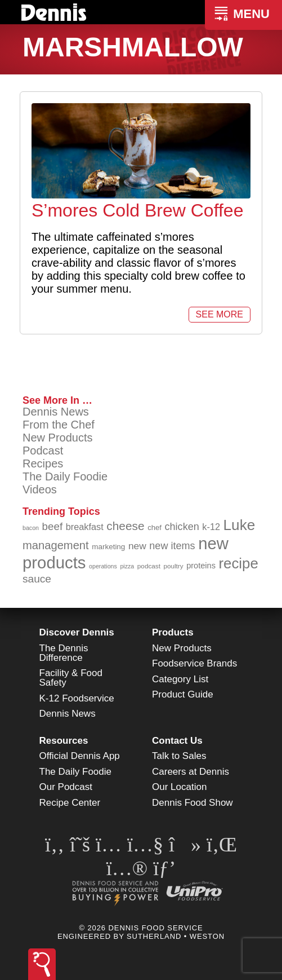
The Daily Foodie (65, 476)
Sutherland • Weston (176, 936)
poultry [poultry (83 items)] (173, 566)
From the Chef (59, 425)
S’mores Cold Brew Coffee (137, 210)
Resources (64, 741)
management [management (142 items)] (56, 545)
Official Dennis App (80, 756)
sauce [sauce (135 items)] (37, 579)
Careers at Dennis (191, 772)
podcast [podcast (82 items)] (149, 566)
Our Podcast (66, 787)
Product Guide (183, 694)
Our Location (179, 787)
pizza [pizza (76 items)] (127, 566)
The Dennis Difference (64, 653)
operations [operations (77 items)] (103, 566)
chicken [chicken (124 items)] (182, 527)
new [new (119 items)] (137, 546)
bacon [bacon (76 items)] (31, 528)
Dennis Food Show (193, 803)
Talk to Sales (179, 756)
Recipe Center (70, 803)
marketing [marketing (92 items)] (108, 547)
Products (173, 632)
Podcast (43, 451)
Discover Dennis (77, 632)
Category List (180, 679)
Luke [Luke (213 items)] (240, 525)
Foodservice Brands (194, 663)
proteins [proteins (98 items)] (201, 566)
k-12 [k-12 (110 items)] (211, 527)
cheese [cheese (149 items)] (125, 526)
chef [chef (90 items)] (155, 527)
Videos (40, 489)
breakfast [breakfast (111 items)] (85, 527)
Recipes (43, 463)
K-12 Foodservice (77, 698)
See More (220, 314)
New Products (58, 438)
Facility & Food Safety (71, 678)
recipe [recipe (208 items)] (238, 563)
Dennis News (56, 412)
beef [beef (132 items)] (53, 526)
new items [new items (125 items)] (172, 546)
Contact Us (177, 741)
